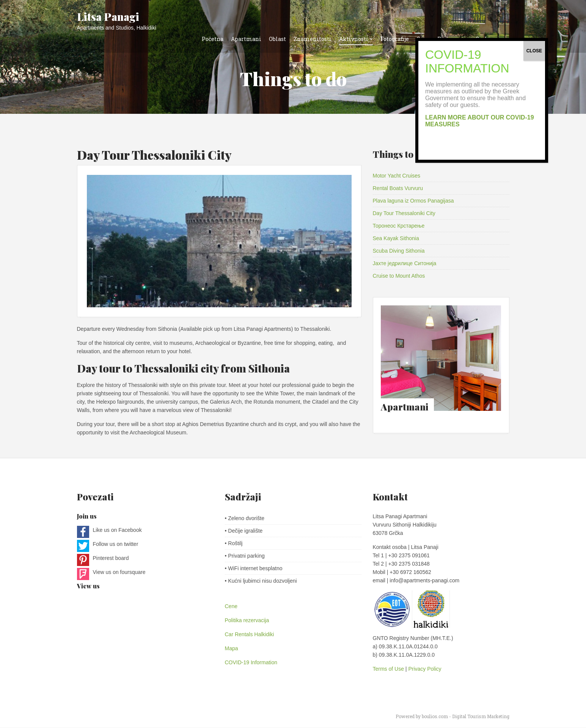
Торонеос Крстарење (399, 226)
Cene (231, 607)
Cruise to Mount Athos (399, 276)
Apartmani (246, 39)
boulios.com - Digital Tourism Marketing (466, 717)
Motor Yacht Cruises (397, 176)
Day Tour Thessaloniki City (154, 155)
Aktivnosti (354, 39)
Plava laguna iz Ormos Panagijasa (413, 201)
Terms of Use (389, 669)
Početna (213, 39)
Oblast (277, 39)
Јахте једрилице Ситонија (405, 263)
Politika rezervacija (247, 621)
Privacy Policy (425, 669)
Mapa (232, 649)
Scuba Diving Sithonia (399, 251)
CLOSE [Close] (534, 51)
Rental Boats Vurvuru (398, 188)
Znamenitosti (313, 39)
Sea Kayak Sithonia (396, 238)
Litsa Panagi (108, 17)
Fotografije (395, 39)
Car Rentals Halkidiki (250, 635)
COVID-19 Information (251, 663)
